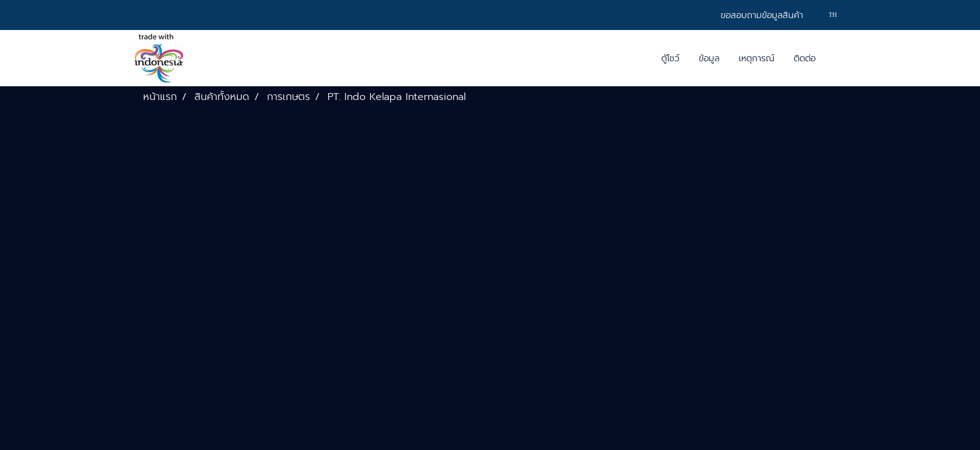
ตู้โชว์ (670, 58)
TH (828, 15)
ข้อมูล (709, 58)
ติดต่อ (805, 58)
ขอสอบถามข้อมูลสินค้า (762, 15)
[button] (836, 58)
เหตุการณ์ (757, 58)
